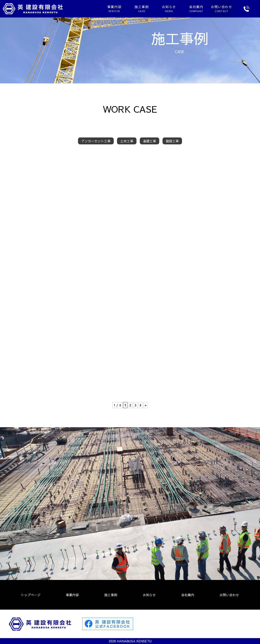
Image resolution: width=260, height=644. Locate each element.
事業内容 (97, 9)
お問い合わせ (229, 595)
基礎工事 (149, 141)
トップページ (31, 595)
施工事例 (124, 9)
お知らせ (151, 9)
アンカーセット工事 (96, 141)
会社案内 (179, 9)
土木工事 (127, 141)
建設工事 (172, 141)
